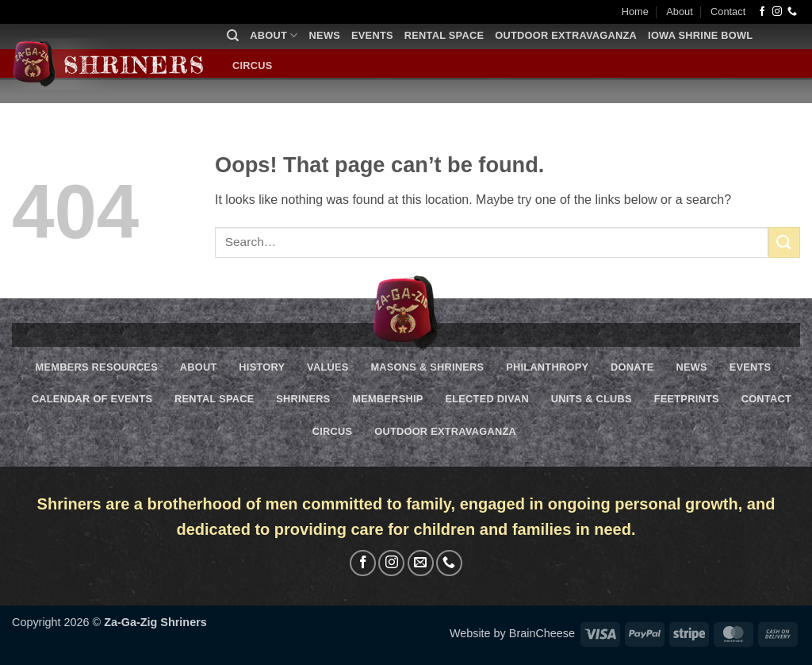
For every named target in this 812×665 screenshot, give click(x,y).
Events (372, 35)
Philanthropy (547, 367)
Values (328, 367)
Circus (253, 65)
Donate (632, 367)
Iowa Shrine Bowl (700, 35)
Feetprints (687, 399)
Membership (387, 399)
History (262, 367)
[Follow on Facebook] (762, 12)
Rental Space (444, 35)
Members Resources (97, 367)
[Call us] (792, 12)
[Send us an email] (421, 563)
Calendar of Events (92, 399)
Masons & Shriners (427, 367)
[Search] (233, 36)
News (325, 35)
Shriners (303, 399)
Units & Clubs (592, 399)
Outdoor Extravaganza (566, 35)
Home (635, 12)
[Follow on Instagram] (777, 12)
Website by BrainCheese (512, 633)
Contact (728, 12)
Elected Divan (486, 399)
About (679, 12)
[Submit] (784, 242)
